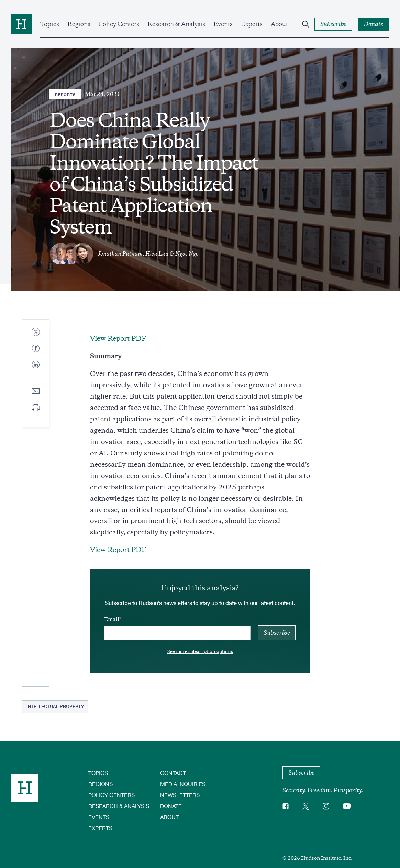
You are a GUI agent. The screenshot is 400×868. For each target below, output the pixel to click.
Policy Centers (119, 24)
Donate (171, 806)
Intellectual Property (55, 706)
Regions (79, 24)
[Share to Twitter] (36, 332)
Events (223, 24)
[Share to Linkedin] (36, 370)
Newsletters (180, 795)
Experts (252, 24)
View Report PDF (118, 339)
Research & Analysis (176, 24)
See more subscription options (200, 652)
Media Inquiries (183, 784)
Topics (49, 24)
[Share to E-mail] (36, 392)
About (279, 24)
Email (112, 619)
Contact (173, 773)
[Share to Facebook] (36, 349)
